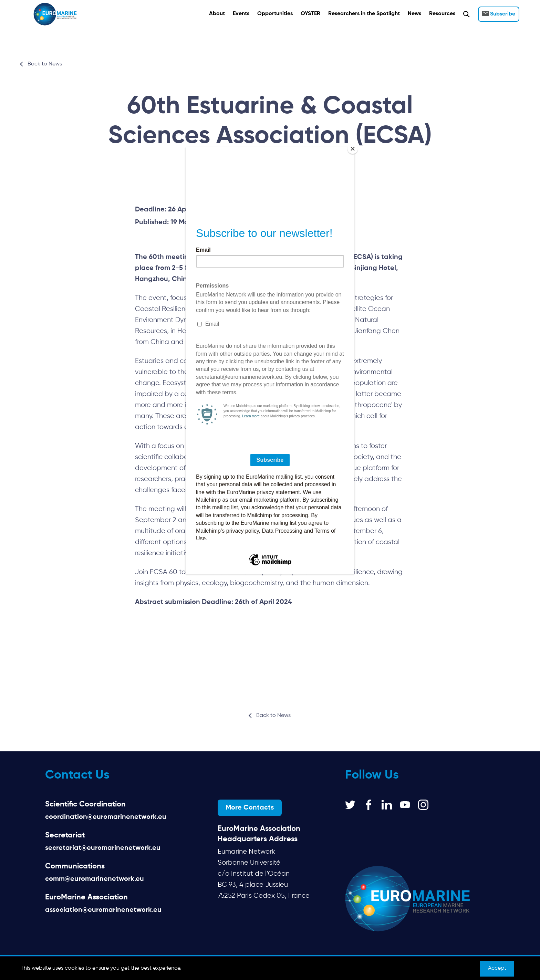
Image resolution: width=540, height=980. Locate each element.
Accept (497, 968)
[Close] (353, 149)
